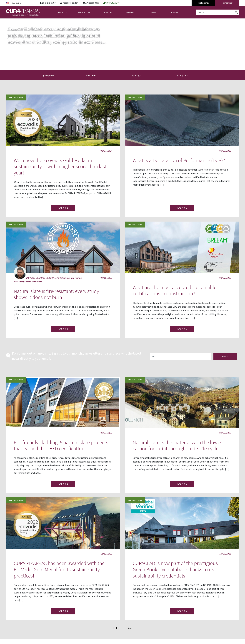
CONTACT (176, 12)
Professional (203, 3)
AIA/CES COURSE (92, 3)
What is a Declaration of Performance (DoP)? (179, 160)
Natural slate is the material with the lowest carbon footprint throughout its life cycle (178, 446)
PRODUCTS (61, 12)
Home (9, 21)
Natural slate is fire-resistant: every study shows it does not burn (56, 294)
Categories (184, 75)
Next (130, 628)
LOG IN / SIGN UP (49, 3)
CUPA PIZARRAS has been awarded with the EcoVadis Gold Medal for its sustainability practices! (59, 569)
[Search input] (215, 12)
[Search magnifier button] (236, 12)
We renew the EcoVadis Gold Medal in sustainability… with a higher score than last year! (60, 166)
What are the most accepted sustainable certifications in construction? (175, 290)
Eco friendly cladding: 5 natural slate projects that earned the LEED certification (61, 446)
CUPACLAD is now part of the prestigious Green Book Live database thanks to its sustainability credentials (175, 569)
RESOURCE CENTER (70, 3)
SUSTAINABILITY (113, 3)
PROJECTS (107, 12)
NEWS (153, 12)
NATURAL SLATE (84, 12)
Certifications (16, 97)
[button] (89, 75)
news (16, 21)
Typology (139, 75)
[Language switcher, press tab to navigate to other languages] (20, 3)
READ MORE (63, 208)
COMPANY (130, 12)
